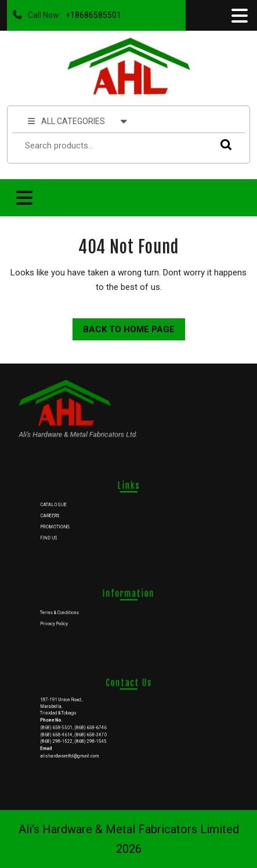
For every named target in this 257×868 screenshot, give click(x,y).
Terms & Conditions (77, 612)
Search (223, 144)
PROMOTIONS (74, 523)
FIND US (69, 531)
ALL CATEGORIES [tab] (77, 121)
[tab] (238, 16)
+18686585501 (91, 12)
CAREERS (70, 515)
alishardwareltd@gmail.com (85, 746)
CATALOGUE (73, 507)
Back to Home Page (124, 326)
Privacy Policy (73, 620)
